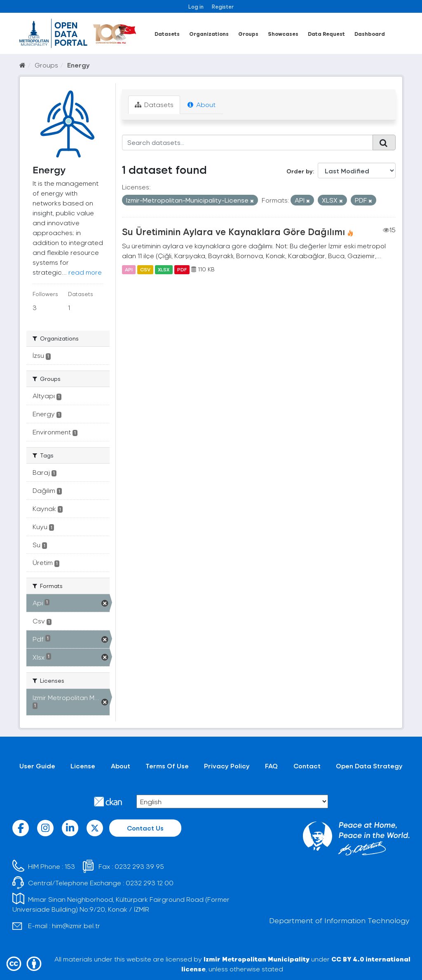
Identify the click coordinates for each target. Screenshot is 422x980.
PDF (182, 269)
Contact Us (145, 828)
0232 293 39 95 (139, 866)
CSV (145, 269)
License (83, 766)
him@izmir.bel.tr (76, 925)
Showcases (283, 34)
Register (223, 6)
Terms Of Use (167, 766)
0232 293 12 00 (150, 883)
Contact (307, 766)
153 (70, 866)
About (202, 104)
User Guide (37, 766)
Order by (300, 171)
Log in (196, 6)
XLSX (164, 269)
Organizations (209, 34)
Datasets (167, 34)
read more (85, 272)
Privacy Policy (227, 766)
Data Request (326, 34)
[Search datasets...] (248, 142)
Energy (79, 65)
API (129, 269)
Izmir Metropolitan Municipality (257, 959)
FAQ (271, 766)
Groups (248, 34)
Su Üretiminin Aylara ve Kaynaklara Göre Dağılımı (233, 231)
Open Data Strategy (369, 766)
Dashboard (370, 34)
